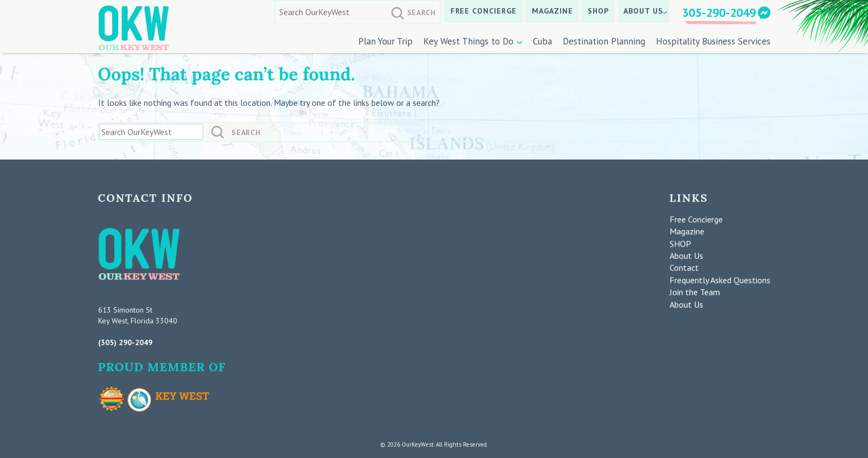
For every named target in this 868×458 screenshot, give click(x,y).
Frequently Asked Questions (720, 280)
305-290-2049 (719, 12)
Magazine (552, 11)
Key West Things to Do (468, 41)
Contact (684, 268)
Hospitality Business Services (713, 41)
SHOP (598, 11)
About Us (643, 11)
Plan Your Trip (385, 41)
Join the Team (695, 292)
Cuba (542, 41)
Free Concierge (484, 11)
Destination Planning (604, 41)
